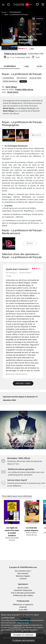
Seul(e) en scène (35, 78)
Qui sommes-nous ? (23, 571)
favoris (37, 34)
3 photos (38, 19)
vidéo (36, 24)
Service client (23, 588)
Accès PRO (23, 610)
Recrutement (23, 573)
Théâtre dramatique (10, 81)
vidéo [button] (30, 243)
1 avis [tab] (26, 66)
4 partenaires (18, 625)
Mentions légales (23, 576)
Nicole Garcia (13, 92)
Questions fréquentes (23, 590)
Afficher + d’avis (23, 383)
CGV (13, 593)
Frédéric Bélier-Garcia (24, 89)
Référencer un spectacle (23, 604)
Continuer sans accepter (23, 640)
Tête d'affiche (22, 78)
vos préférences (16, 628)
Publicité (23, 607)
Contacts (23, 579)
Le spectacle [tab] (10, 66)
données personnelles (26, 593)
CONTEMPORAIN (8, 78)
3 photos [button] (37, 135)
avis (36, 29)
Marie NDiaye (11, 87)
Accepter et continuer (23, 635)
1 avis (32, 48)
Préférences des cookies (23, 595)
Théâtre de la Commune (15, 54)
